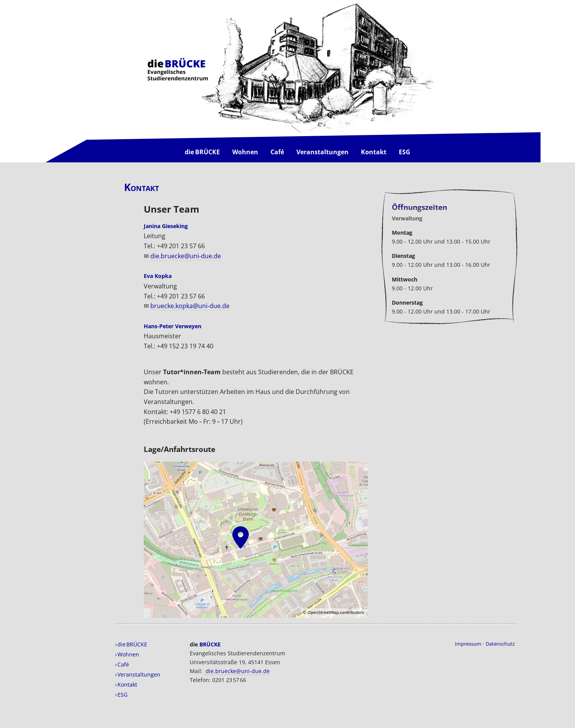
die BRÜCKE (202, 152)
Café (277, 152)
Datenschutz (500, 644)
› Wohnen (127, 654)
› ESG (121, 695)
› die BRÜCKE (131, 644)
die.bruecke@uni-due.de (186, 256)
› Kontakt (126, 685)
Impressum (468, 644)
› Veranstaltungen (138, 674)
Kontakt (374, 152)
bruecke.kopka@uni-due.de (190, 306)
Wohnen (245, 152)
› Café (122, 664)
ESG (405, 152)
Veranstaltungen (322, 152)
